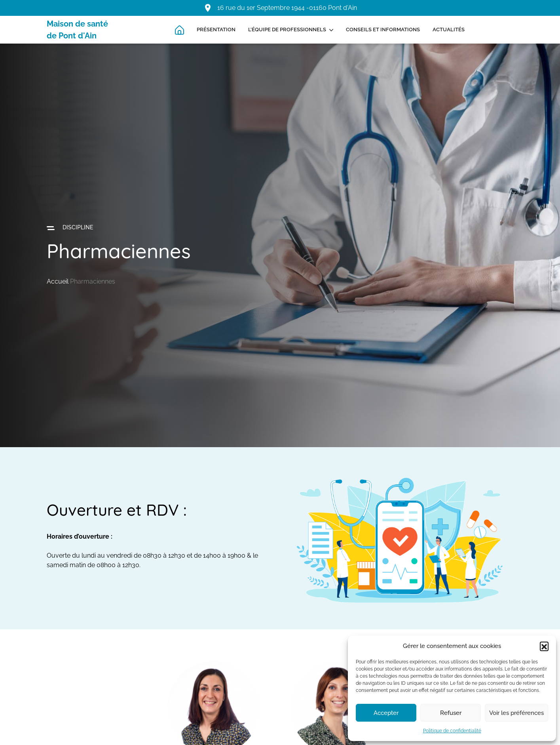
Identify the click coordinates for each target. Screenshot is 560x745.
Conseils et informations (383, 30)
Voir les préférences (516, 713)
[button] (544, 646)
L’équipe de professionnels (287, 30)
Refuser (451, 713)
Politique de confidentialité (452, 731)
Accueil (58, 281)
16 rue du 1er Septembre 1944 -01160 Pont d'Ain (287, 8)
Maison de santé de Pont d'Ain (77, 30)
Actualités (449, 30)
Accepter (386, 713)
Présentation (216, 30)
